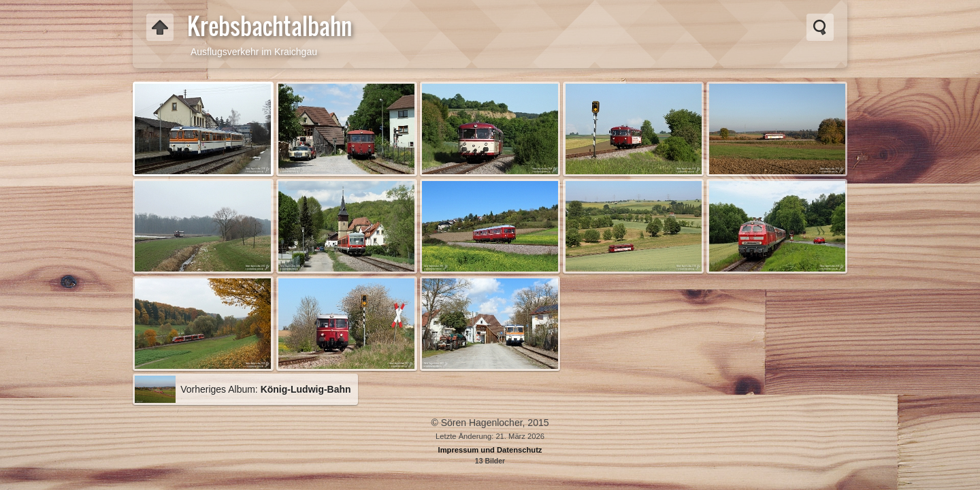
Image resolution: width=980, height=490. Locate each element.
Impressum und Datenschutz (490, 450)
